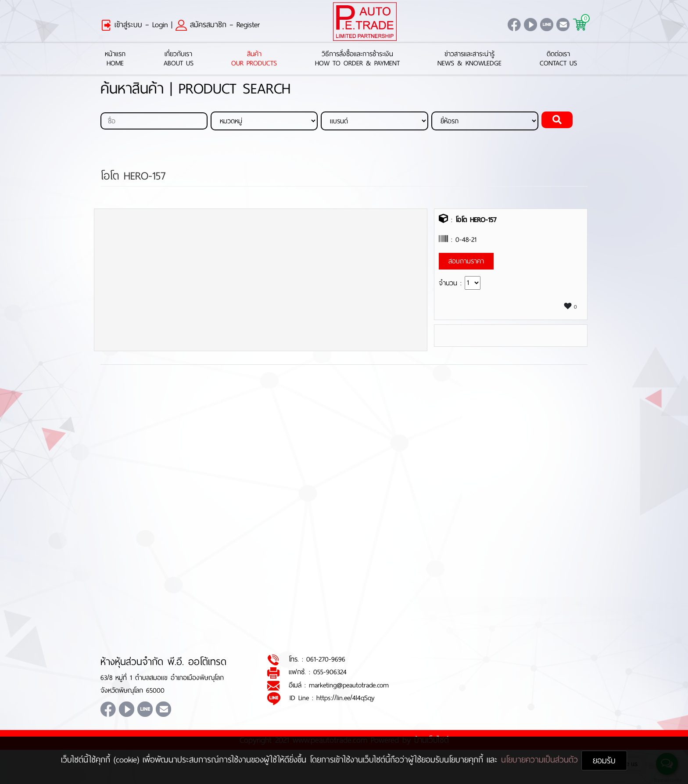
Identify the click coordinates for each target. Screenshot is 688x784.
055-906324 (330, 672)
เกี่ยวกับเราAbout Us (179, 59)
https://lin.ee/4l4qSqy (346, 698)
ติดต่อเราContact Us (558, 59)
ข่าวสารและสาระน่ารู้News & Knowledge (469, 59)
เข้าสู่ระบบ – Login (134, 25)
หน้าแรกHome (115, 59)
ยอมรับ (604, 761)
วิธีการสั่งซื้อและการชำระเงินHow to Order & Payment (357, 59)
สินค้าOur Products (254, 59)
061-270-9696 (326, 660)
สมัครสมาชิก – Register (218, 25)
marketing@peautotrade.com (349, 685)
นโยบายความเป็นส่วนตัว (541, 760)
